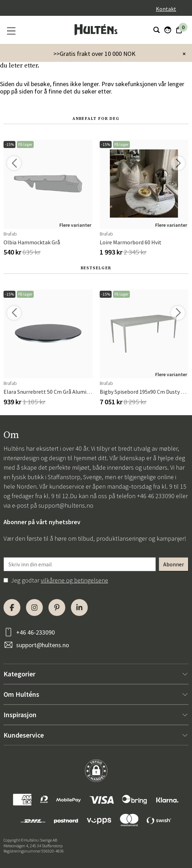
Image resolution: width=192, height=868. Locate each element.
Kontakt (166, 9)
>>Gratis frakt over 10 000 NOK (94, 54)
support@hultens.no (66, 505)
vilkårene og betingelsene (74, 580)
